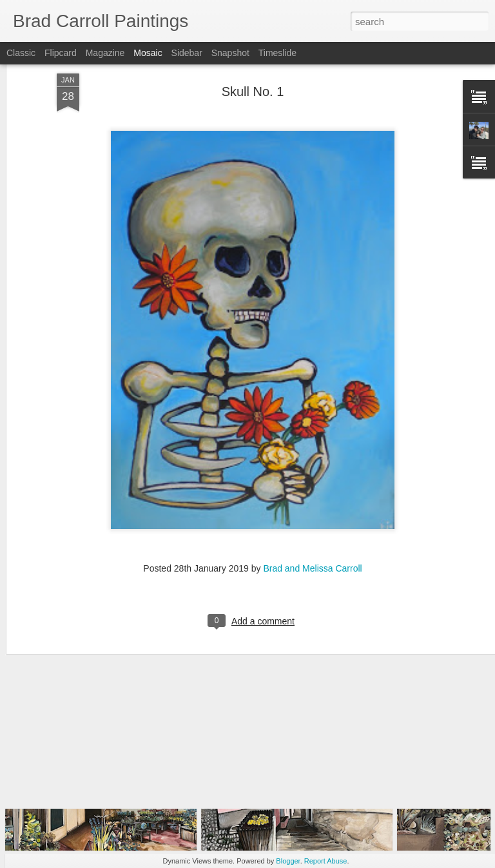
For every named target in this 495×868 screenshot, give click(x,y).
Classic (21, 53)
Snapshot (230, 53)
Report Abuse (326, 861)
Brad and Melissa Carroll (312, 519)
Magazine (105, 53)
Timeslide (277, 53)
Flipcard (61, 53)
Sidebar (187, 53)
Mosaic (148, 53)
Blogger (288, 861)
